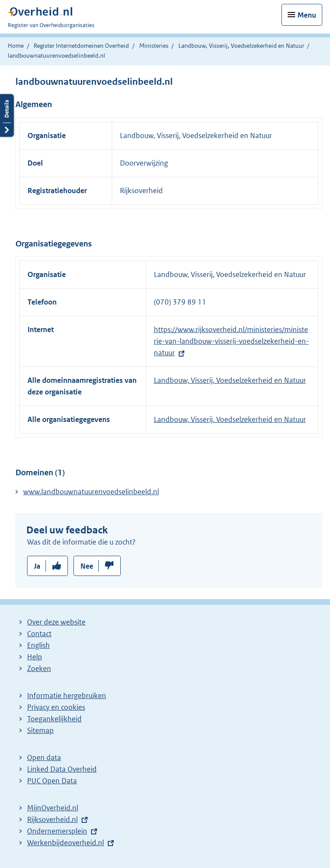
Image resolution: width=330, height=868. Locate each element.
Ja (37, 566)
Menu (307, 15)
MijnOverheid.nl (53, 808)
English (38, 645)
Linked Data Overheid (62, 769)
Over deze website (56, 622)
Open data (44, 757)
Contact (39, 634)
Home (16, 46)
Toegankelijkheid (54, 719)
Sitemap (40, 730)
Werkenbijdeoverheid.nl (66, 843)
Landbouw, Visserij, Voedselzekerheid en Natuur (241, 46)
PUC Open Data (52, 781)
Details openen (7, 115)
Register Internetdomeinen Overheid (81, 46)
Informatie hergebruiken (67, 696)
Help (35, 657)
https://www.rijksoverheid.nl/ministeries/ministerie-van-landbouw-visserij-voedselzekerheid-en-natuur (231, 341)
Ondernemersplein (57, 831)
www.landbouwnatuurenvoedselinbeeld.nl (91, 492)
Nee (87, 566)
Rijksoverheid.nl (52, 819)
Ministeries (154, 46)
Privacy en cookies (56, 707)
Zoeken (39, 668)
